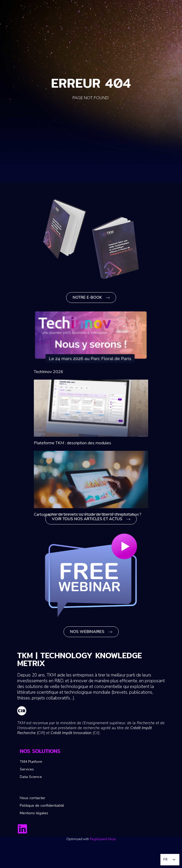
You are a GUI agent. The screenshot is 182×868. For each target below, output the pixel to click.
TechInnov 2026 (49, 372)
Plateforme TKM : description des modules (73, 443)
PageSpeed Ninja (103, 839)
